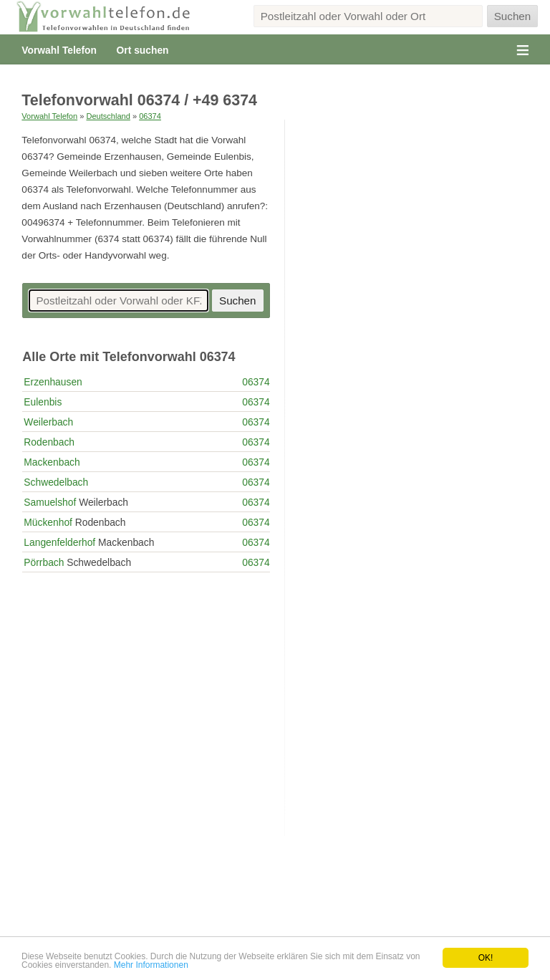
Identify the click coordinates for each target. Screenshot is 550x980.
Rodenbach (49, 442)
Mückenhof (48, 522)
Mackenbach (52, 462)
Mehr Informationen (151, 965)
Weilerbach (48, 422)
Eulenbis (43, 402)
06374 (150, 116)
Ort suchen (143, 50)
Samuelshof (50, 502)
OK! (486, 958)
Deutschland (108, 116)
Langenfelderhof (59, 542)
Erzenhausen (53, 382)
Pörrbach (44, 562)
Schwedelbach (56, 482)
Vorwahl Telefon (59, 50)
